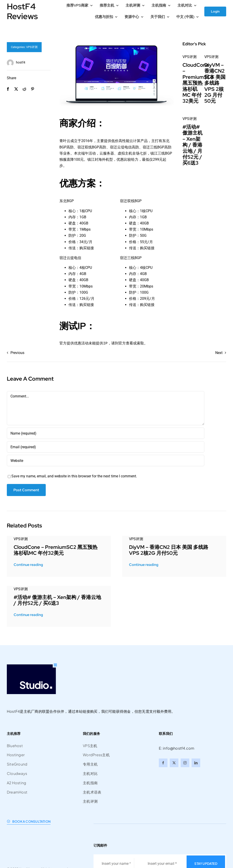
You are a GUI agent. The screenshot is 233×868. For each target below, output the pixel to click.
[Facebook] (8, 89)
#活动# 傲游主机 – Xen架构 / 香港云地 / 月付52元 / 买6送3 (192, 145)
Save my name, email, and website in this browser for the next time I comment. (74, 476)
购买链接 (87, 248)
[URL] (106, 461)
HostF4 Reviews (22, 11)
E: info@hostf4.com (177, 748)
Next (219, 353)
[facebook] (163, 763)
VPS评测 (32, 47)
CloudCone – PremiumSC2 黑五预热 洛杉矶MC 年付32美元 (198, 83)
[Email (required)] (106, 447)
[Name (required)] (106, 433)
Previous (17, 353)
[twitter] (174, 763)
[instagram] (185, 763)
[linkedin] (196, 763)
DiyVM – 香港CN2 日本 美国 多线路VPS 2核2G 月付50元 (215, 83)
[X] (16, 89)
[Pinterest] (33, 89)
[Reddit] (24, 89)
